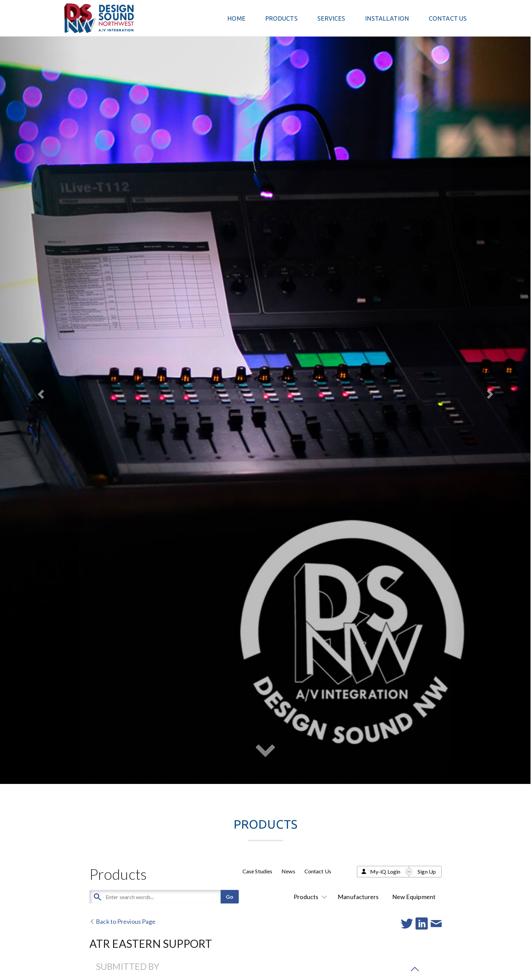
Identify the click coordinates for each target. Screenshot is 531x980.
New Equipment (414, 897)
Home (236, 18)
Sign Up (427, 871)
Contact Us (448, 18)
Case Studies (257, 871)
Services (331, 18)
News (288, 871)
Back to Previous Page (122, 921)
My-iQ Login (385, 871)
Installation (387, 18)
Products (309, 897)
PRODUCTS (281, 18)
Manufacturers (358, 897)
